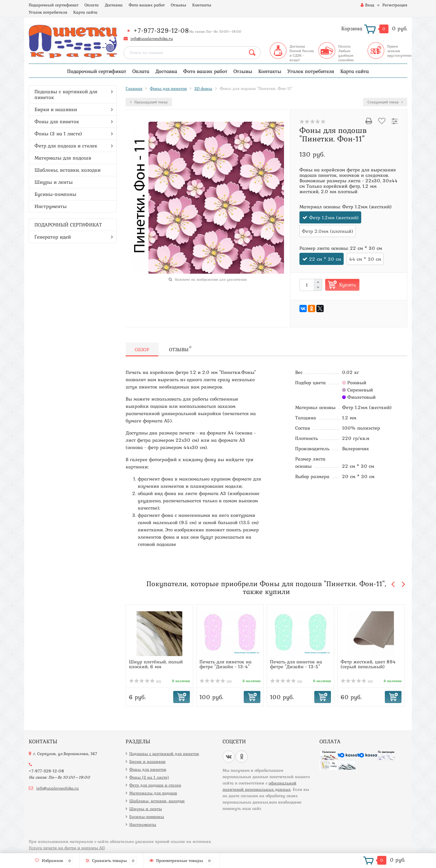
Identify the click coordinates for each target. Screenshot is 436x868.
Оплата (92, 5)
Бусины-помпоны (55, 194)
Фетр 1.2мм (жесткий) (334, 217)
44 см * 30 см (365, 259)
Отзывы (178, 5)
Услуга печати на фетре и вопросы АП (67, 848)
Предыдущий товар (149, 102)
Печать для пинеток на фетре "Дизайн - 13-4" (226, 664)
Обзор (142, 349)
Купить (348, 285)
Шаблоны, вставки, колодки (68, 170)
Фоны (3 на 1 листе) (58, 134)
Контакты (202, 5)
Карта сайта (85, 12)
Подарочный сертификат (54, 5)
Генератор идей (53, 237)
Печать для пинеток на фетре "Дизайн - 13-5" (296, 664)
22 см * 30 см (325, 259)
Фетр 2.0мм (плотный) (328, 231)
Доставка (114, 5)
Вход (367, 5)
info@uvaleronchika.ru (152, 38)
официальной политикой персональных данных (259, 786)
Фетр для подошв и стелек (66, 146)
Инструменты (51, 206)
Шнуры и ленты (54, 182)
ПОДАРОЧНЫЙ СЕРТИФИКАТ (68, 225)
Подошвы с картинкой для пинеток (66, 94)
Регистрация (395, 5)
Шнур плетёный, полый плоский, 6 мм (156, 664)
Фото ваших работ (147, 5)
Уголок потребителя (48, 12)
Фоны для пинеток (57, 121)
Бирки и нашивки (56, 109)
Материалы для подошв (63, 158)
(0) (145, 682)
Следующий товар (385, 102)
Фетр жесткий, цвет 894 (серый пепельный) (368, 664)
